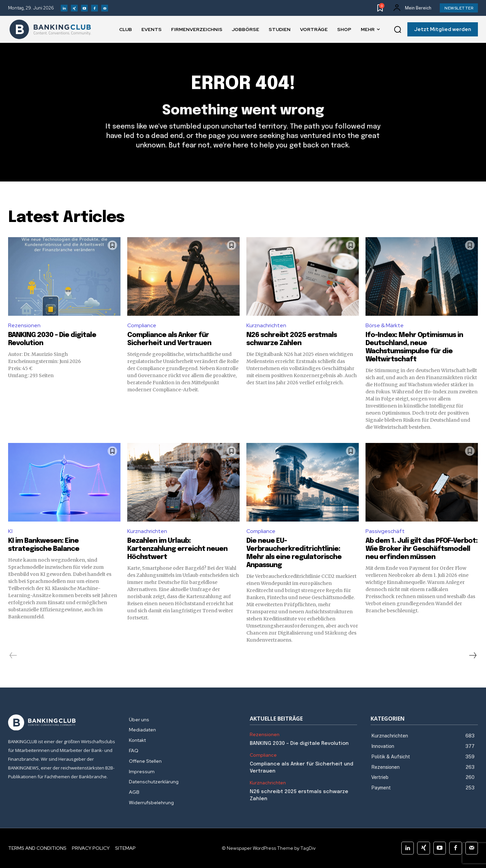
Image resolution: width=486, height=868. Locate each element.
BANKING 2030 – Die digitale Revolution (299, 744)
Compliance (142, 325)
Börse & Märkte (385, 325)
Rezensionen (24, 325)
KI (10, 531)
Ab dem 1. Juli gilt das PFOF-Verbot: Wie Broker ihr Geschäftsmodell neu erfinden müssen (422, 549)
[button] (398, 30)
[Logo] (50, 29)
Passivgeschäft (385, 531)
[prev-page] (13, 655)
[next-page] (473, 655)
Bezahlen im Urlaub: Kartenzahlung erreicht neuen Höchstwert (177, 549)
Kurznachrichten (266, 325)
